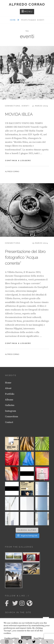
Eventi (26, 106)
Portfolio (10, 394)
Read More (39, 638)
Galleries (10, 405)
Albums (9, 400)
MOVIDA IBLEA (19, 114)
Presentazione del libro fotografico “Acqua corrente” (25, 257)
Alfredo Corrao (27, 4)
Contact (9, 422)
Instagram (11, 411)
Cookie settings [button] (12, 638)
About (8, 388)
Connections (13, 106)
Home (13, 20)
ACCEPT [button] (26, 638)
